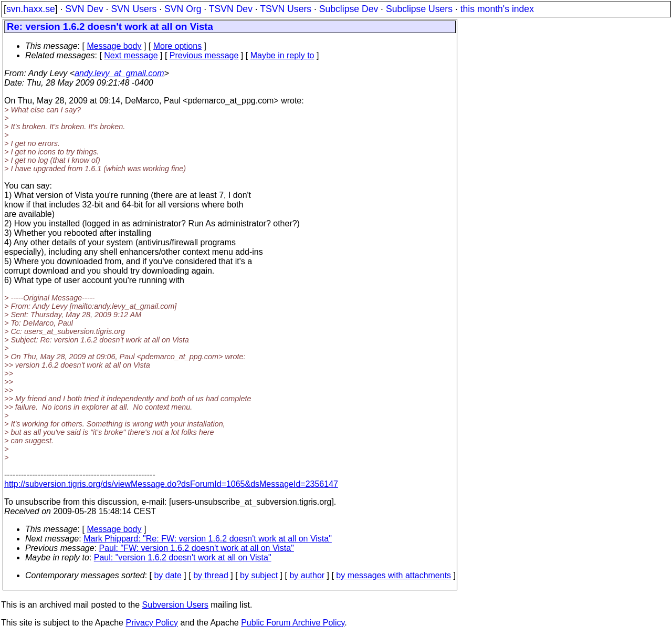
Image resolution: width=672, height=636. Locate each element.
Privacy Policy (152, 623)
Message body (114, 46)
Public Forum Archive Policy (293, 623)
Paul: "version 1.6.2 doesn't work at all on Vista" (183, 557)
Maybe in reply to (282, 55)
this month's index (497, 9)
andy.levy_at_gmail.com (119, 73)
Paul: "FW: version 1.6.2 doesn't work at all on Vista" (197, 548)
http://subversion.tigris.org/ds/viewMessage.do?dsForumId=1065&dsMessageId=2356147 (171, 484)
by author (307, 575)
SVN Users (134, 9)
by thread (211, 575)
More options (178, 46)
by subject (259, 575)
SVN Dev (84, 9)
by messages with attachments (393, 575)
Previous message (204, 55)
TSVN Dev (231, 9)
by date (167, 575)
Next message (131, 55)
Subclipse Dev (349, 9)
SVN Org (183, 9)
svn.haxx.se (31, 9)
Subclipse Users (419, 9)
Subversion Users (175, 605)
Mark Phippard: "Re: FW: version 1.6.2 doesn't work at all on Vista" (208, 539)
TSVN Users (286, 9)
